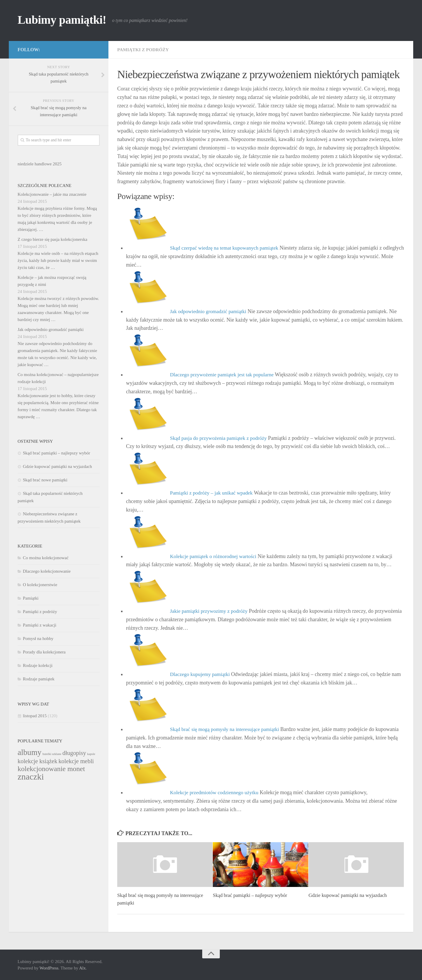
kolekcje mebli (76, 761)
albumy (29, 752)
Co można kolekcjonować (46, 558)
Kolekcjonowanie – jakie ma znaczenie (52, 194)
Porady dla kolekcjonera (44, 652)
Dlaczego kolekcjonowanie (47, 571)
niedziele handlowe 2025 (40, 164)
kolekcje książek (38, 761)
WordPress (49, 968)
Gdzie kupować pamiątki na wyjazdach (348, 895)
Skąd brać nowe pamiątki (45, 480)
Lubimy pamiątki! (64, 20)
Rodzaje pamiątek (39, 679)
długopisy (74, 753)
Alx (82, 968)
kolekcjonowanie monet (51, 769)
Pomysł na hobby (38, 639)
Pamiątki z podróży (144, 50)
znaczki (31, 777)
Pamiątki (31, 598)
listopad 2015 (35, 716)
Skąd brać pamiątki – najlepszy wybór (251, 895)
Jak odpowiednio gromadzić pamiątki (51, 329)
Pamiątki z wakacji (40, 625)
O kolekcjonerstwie (40, 585)
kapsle (91, 754)
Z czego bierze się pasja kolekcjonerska (52, 239)
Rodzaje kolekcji (38, 665)
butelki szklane (52, 754)
